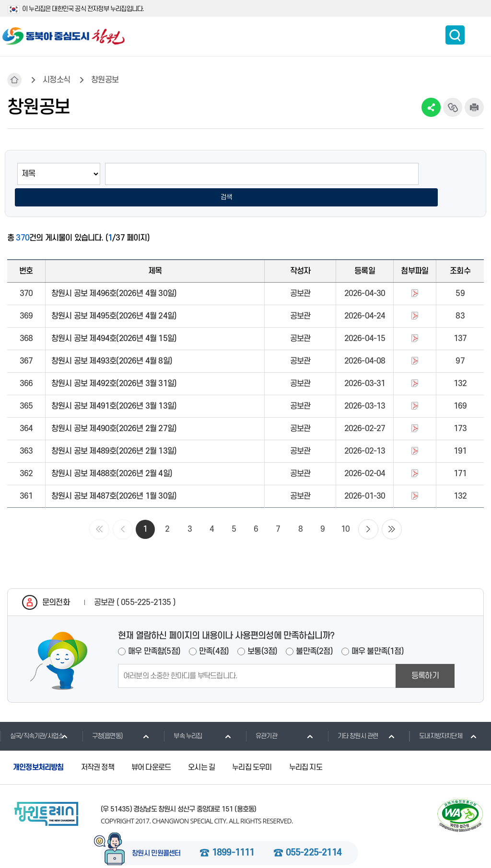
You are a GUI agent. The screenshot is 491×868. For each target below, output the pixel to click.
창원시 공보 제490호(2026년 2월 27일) (114, 410)
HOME (14, 80)
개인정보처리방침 (38, 748)
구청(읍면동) (102, 717)
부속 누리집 (183, 717)
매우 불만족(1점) (378, 632)
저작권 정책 (98, 748)
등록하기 (425, 657)
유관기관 (261, 717)
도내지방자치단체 (436, 717)
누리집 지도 (306, 748)
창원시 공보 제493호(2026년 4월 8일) (112, 342)
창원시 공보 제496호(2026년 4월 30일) (114, 274)
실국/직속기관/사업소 (32, 717)
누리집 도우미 (252, 748)
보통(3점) (262, 632)
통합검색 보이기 (455, 35)
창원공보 (105, 80)
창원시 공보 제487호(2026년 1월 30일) (114, 477)
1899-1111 (233, 834)
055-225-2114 (314, 834)
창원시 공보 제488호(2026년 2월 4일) (112, 455)
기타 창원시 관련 (353, 717)
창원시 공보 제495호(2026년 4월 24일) (114, 297)
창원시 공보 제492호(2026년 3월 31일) (114, 365)
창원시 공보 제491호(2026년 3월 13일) (114, 387)
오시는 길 (201, 748)
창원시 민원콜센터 (156, 834)
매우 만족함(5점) (154, 632)
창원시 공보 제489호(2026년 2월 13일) (114, 432)
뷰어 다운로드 (151, 748)
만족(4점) (214, 632)
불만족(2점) (314, 632)
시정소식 (56, 80)
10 (345, 510)
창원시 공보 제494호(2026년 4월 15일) (114, 320)
